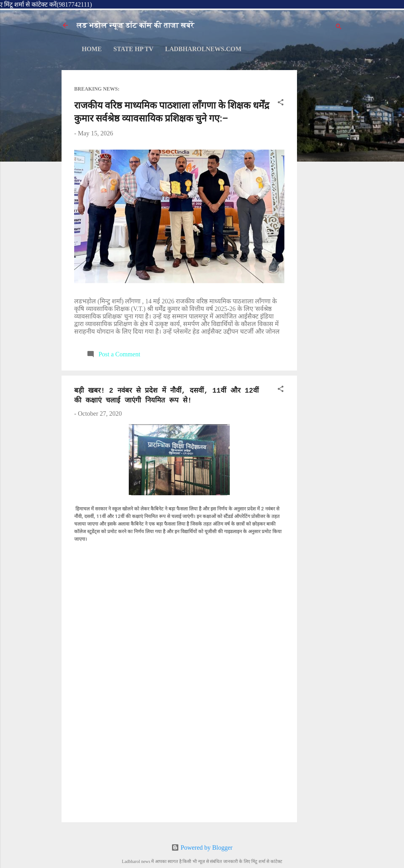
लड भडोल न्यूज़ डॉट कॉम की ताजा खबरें (136, 25)
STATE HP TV (133, 49)
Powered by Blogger (202, 847)
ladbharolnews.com (203, 49)
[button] (281, 103)
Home (92, 49)
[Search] (339, 27)
